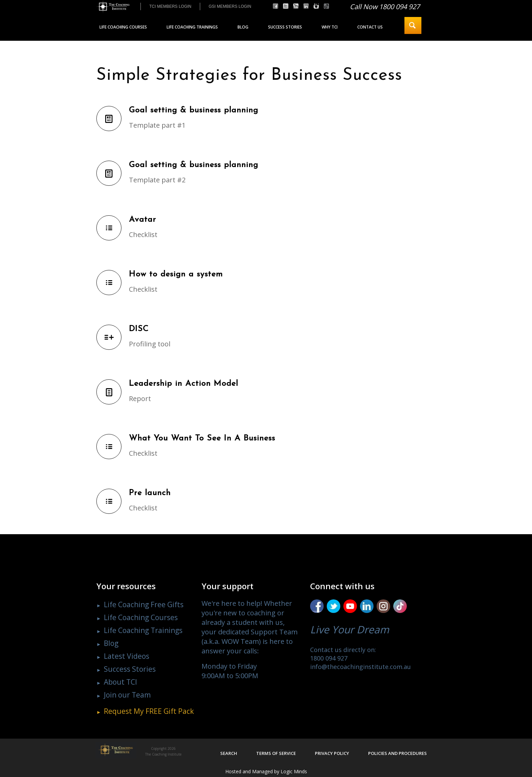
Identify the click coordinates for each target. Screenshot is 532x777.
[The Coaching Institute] (113, 7)
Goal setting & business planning (194, 110)
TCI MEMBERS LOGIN (170, 6)
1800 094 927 (329, 658)
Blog (111, 643)
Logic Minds (294, 771)
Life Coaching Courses (141, 617)
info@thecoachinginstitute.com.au (360, 667)
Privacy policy (332, 753)
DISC (139, 329)
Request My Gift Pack (149, 711)
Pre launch (150, 493)
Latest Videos (127, 656)
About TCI (120, 682)
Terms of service (276, 753)
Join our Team (127, 695)
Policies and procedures (397, 753)
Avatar (142, 220)
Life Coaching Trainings (143, 630)
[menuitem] (170, 6)
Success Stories (130, 669)
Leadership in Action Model (184, 384)
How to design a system (176, 274)
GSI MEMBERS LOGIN (230, 6)
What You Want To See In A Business (202, 438)
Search (229, 753)
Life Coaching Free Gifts (144, 604)
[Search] (413, 25)
